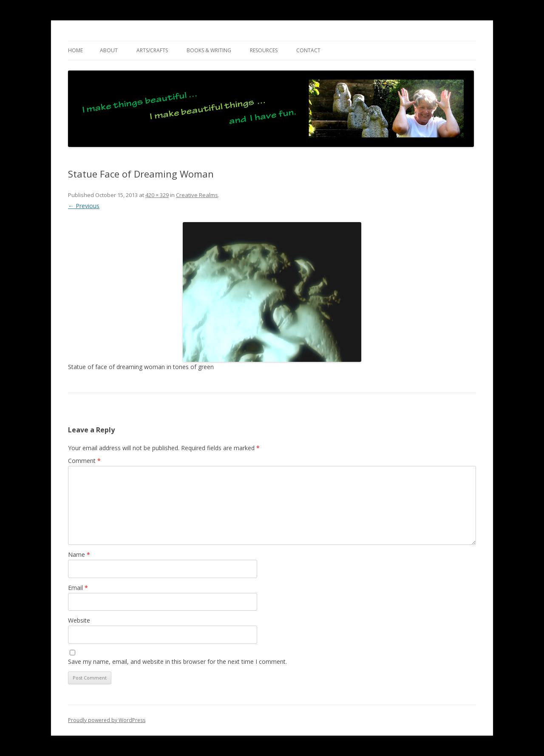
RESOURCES (264, 50)
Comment (84, 461)
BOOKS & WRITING (209, 50)
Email (78, 588)
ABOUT (109, 50)
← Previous (84, 206)
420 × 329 (157, 195)
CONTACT (308, 50)
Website (79, 620)
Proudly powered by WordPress (107, 720)
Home (75, 50)
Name (79, 554)
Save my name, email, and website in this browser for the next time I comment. (177, 661)
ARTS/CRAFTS (152, 50)
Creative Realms (197, 195)
